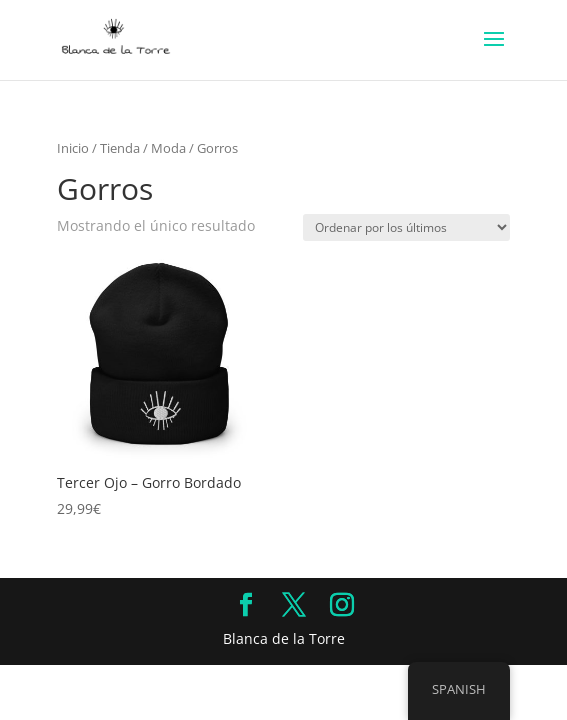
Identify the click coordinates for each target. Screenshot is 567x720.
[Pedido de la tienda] (406, 227)
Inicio (73, 148)
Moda (168, 148)
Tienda (120, 148)
